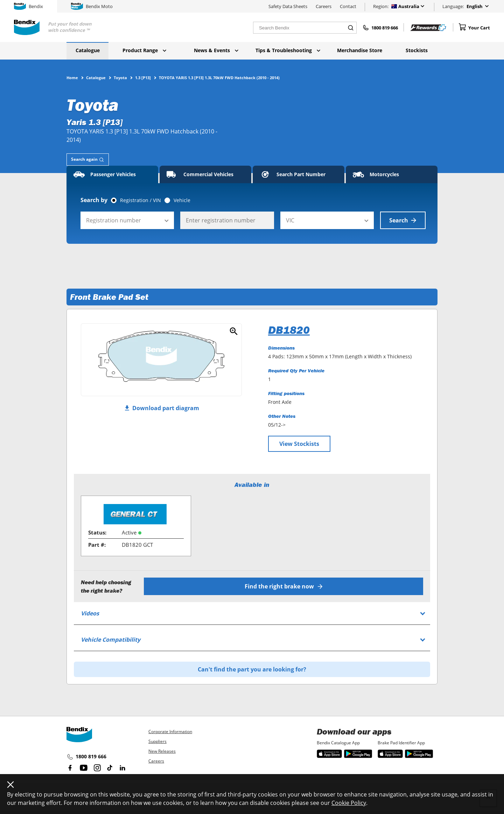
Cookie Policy (349, 803)
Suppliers (157, 741)
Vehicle (182, 200)
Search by (94, 200)
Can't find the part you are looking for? (252, 669)
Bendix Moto (92, 6)
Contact (348, 6)
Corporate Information (170, 732)
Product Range (144, 50)
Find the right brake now (284, 586)
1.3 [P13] (143, 77)
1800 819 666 (86, 757)
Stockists (417, 50)
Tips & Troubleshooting (288, 50)
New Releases (162, 751)
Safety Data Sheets (288, 6)
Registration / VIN (141, 200)
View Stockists (299, 444)
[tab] (88, 160)
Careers (324, 6)
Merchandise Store (360, 50)
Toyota (120, 77)
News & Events (216, 50)
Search (403, 220)
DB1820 (289, 330)
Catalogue (88, 50)
